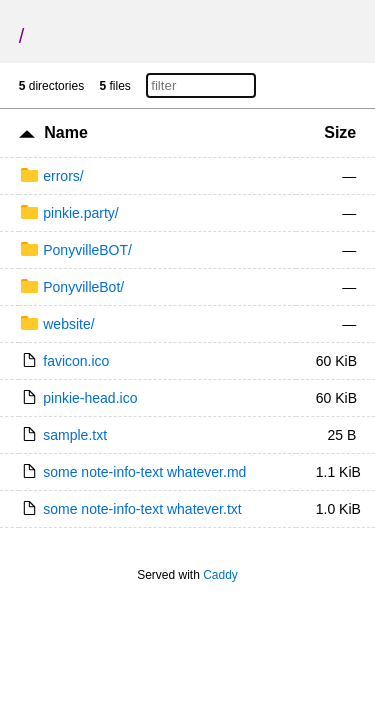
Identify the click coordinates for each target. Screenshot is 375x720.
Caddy (220, 575)
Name (66, 132)
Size (340, 132)
